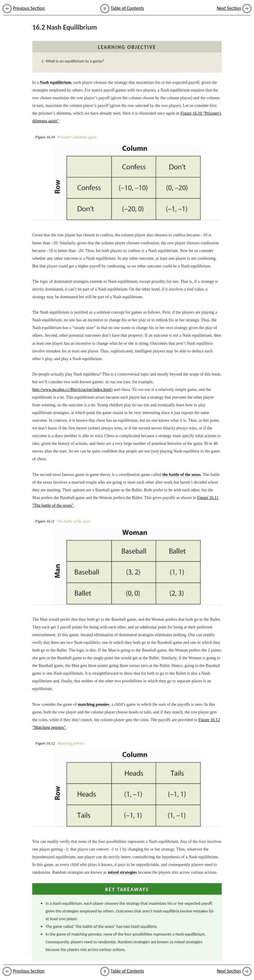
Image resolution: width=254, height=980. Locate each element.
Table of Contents (127, 8)
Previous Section (29, 8)
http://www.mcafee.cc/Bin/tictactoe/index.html (72, 389)
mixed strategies (122, 872)
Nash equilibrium (55, 82)
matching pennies (94, 704)
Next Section (229, 8)
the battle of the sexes (181, 474)
